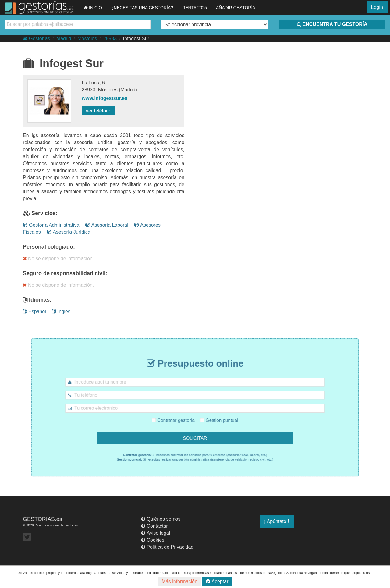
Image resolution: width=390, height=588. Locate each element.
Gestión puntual (214, 418)
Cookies (153, 540)
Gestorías (36, 39)
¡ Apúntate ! (277, 521)
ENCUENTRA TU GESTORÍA (332, 24)
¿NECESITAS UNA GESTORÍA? (142, 8)
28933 (110, 39)
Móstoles (87, 39)
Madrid (64, 39)
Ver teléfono (98, 111)
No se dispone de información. (58, 259)
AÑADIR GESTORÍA (236, 8)
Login (377, 7)
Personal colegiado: (49, 247)
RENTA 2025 (195, 8)
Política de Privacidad (167, 547)
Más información (180, 581)
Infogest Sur (136, 39)
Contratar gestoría (178, 418)
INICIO (93, 8)
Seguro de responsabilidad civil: (65, 273)
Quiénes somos (161, 519)
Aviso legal (156, 533)
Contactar (154, 526)
